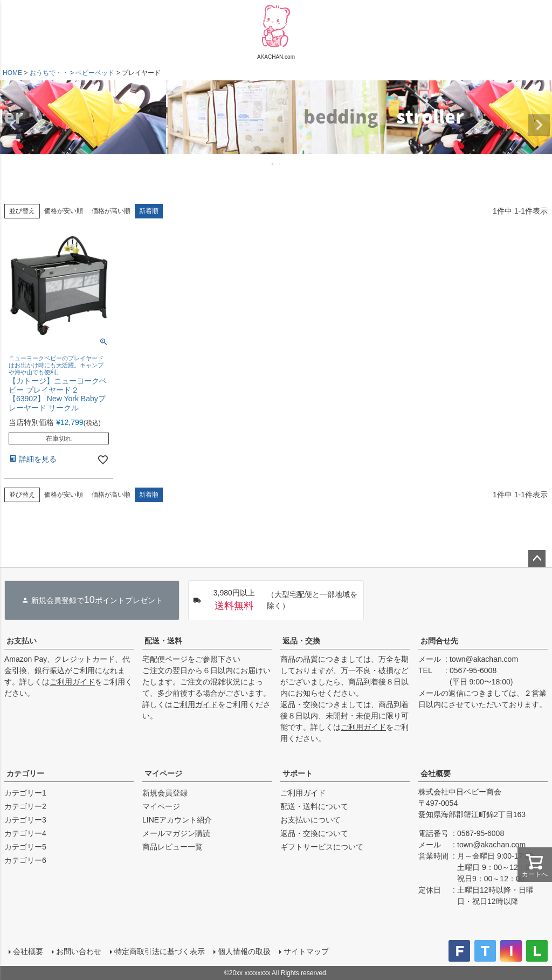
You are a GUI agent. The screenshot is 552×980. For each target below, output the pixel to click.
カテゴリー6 (25, 860)
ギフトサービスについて (322, 847)
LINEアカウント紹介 (177, 820)
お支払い (22, 641)
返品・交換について (314, 833)
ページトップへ (537, 559)
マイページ (163, 773)
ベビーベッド (95, 73)
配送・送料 (163, 641)
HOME (12, 73)
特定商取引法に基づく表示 (160, 951)
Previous (13, 125)
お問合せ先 (439, 641)
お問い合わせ (79, 951)
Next (539, 125)
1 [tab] (273, 164)
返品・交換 (301, 641)
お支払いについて (310, 820)
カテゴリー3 (25, 820)
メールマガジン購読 (176, 833)
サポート (298, 773)
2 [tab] (280, 164)
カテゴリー (25, 773)
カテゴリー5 (25, 847)
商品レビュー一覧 (172, 847)
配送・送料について (314, 806)
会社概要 (436, 773)
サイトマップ (306, 951)
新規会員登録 (165, 793)
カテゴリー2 (25, 806)
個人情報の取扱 (244, 951)
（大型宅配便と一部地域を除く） (275, 600)
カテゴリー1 (25, 793)
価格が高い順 (111, 211)
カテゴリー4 (25, 833)
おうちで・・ (49, 73)
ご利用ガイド (72, 682)
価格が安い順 (64, 211)
